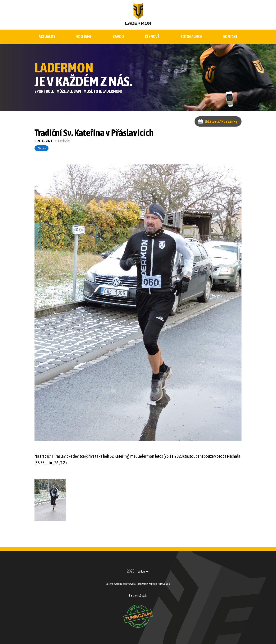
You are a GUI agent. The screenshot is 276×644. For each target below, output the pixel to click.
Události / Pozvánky (221, 121)
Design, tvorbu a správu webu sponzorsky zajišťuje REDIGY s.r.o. (138, 584)
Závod (118, 37)
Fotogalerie (191, 37)
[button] (50, 500)
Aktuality (47, 37)
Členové (152, 37)
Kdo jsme (84, 37)
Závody (42, 148)
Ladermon (143, 571)
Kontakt (230, 37)
